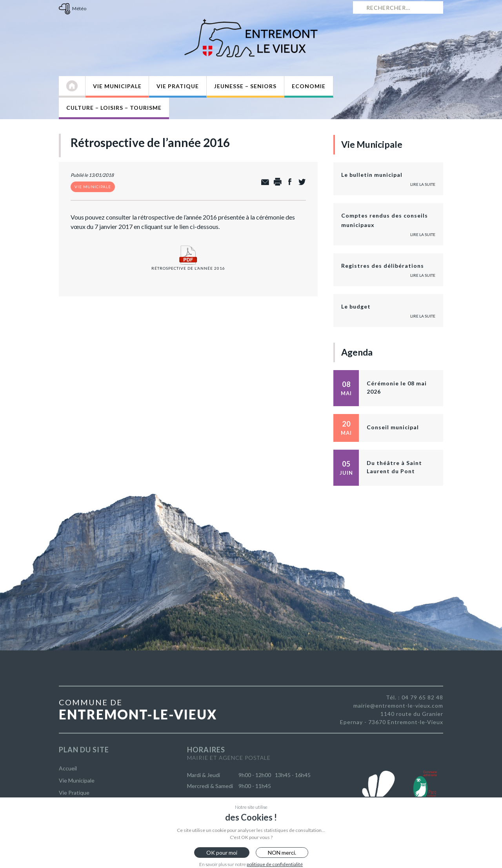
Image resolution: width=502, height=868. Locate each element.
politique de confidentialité (275, 864)
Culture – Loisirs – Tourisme (114, 108)
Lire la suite (423, 184)
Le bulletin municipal (372, 175)
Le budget (356, 306)
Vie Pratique (178, 86)
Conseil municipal (393, 427)
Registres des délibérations (383, 266)
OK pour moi (222, 853)
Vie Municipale (117, 86)
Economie (309, 86)
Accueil (68, 768)
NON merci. (282, 853)
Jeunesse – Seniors (245, 86)
